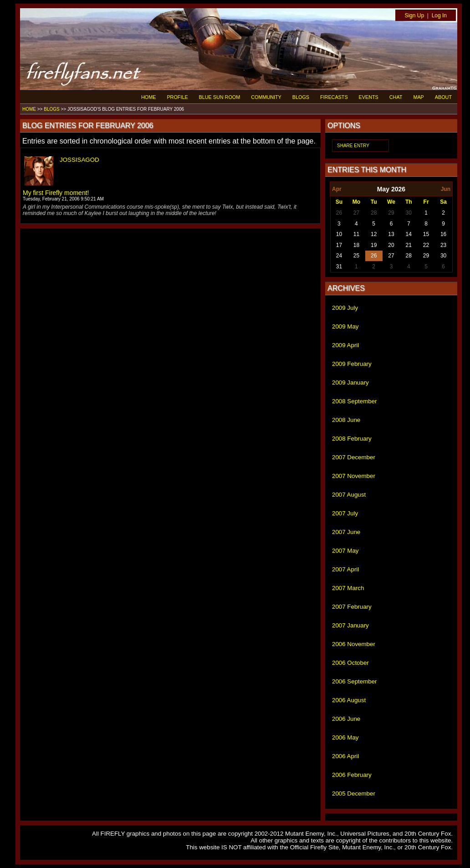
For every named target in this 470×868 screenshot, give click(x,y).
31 (339, 267)
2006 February (352, 775)
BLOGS (301, 97)
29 (391, 213)
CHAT (396, 97)
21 (409, 245)
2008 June (346, 420)
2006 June (346, 719)
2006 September (355, 681)
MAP (418, 97)
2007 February (352, 607)
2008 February (352, 439)
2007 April (345, 569)
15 (426, 234)
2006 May (345, 737)
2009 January (350, 383)
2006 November (354, 644)
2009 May (345, 326)
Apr (337, 189)
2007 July (345, 513)
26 (339, 213)
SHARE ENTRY (353, 146)
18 (356, 245)
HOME (148, 97)
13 (391, 234)
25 (356, 256)
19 (374, 245)
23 (443, 245)
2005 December (354, 794)
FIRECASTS (334, 97)
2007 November (354, 476)
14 (409, 234)
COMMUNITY (266, 97)
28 (374, 213)
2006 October (350, 663)
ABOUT (443, 97)
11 (356, 234)
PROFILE (177, 97)
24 (339, 256)
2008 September (355, 401)
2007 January (350, 625)
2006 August (349, 700)
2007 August (349, 495)
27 (356, 213)
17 (339, 245)
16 (443, 234)
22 (426, 245)
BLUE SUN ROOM (220, 97)
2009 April (345, 345)
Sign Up (414, 15)
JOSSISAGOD (79, 160)
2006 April (345, 756)
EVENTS (369, 97)
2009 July (345, 308)
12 (374, 234)
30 (409, 213)
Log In (439, 15)
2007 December (354, 457)
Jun (446, 189)
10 (339, 234)
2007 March (348, 588)
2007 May (345, 551)
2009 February (352, 364)
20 (391, 245)
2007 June (346, 532)
